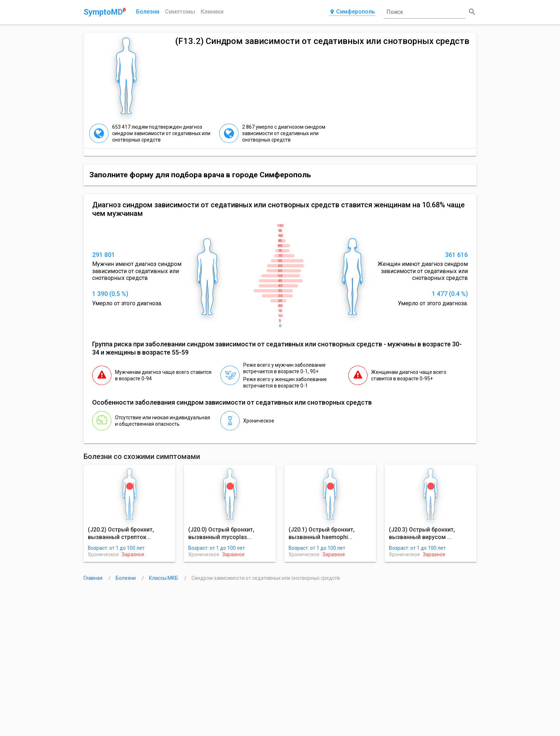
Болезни (148, 12)
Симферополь (352, 12)
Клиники (212, 12)
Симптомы (180, 12)
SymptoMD (105, 12)
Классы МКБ (164, 578)
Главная (94, 578)
